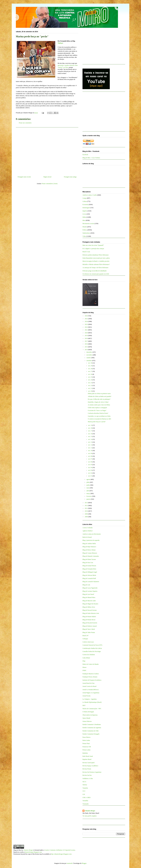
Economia (85, 205)
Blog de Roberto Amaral (90, 626)
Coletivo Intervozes (88, 642)
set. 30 (90, 363)
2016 (86, 344)
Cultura (85, 201)
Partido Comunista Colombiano (92, 724)
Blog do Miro (17, 850)
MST (84, 705)
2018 (86, 338)
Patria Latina (86, 740)
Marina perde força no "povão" (97, 422)
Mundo (85, 227)
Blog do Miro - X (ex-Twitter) (91, 158)
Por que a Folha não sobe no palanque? (99, 399)
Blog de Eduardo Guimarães (91, 556)
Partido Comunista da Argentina (92, 728)
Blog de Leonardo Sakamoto (91, 582)
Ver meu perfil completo (90, 816)
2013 (86, 503)
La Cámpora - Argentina (90, 699)
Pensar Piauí (86, 743)
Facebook (85, 155)
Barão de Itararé (87, 537)
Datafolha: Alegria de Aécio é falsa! (98, 402)
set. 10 (90, 451)
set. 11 (90, 448)
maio (88, 488)
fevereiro (89, 496)
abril (88, 491)
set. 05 (90, 465)
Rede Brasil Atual (88, 756)
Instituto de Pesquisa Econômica (92, 680)
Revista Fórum (87, 769)
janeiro (89, 499)
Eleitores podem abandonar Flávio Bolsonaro (96, 255)
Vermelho (85, 801)
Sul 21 (84, 782)
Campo (85, 198)
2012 (86, 506)
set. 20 (90, 391)
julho (88, 482)
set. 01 (90, 476)
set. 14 (90, 439)
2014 (86, 350)
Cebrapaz (85, 639)
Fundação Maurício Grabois (91, 674)
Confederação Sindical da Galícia (92, 648)
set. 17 (90, 431)
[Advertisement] (47, 151)
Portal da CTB (87, 747)
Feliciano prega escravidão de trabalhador (95, 271)
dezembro (89, 352)
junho (88, 485)
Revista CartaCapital (89, 763)
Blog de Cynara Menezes (90, 553)
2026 (86, 316)
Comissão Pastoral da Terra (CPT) (92, 645)
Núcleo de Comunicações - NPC (92, 709)
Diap (84, 661)
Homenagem (86, 208)
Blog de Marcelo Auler (89, 601)
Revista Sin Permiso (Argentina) (92, 772)
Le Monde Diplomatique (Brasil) (92, 702)
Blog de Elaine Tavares (89, 559)
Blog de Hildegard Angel (90, 572)
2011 (86, 508)
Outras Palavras (87, 721)
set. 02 (90, 473)
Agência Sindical (87, 531)
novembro (90, 355)
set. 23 (90, 383)
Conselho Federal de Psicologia (92, 651)
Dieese (84, 667)
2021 (86, 330)
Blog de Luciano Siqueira (90, 591)
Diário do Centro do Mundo (91, 664)
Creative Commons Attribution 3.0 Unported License (60, 850)
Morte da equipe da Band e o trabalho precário (96, 261)
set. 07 (90, 459)
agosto (89, 479)
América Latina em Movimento (92, 534)
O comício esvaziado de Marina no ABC (100, 419)
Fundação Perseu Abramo (90, 677)
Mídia (84, 217)
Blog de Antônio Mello (89, 544)
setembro (89, 361)
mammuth (70, 863)
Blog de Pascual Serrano (90, 610)
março (88, 493)
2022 (86, 327)
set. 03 (90, 470)
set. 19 (90, 425)
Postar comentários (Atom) (50, 184)
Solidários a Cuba (88, 778)
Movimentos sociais (88, 224)
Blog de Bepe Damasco (89, 547)
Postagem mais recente (24, 177)
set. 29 (90, 366)
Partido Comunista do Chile (91, 731)
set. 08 (90, 456)
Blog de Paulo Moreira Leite (91, 613)
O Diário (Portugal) (88, 712)
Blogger (84, 863)
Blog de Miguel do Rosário (90, 604)
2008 (86, 517)
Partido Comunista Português (91, 734)
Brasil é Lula (86, 252)
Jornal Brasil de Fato (89, 683)
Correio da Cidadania (89, 655)
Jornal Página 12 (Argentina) (91, 693)
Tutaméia (85, 788)
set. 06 (90, 462)
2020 (86, 333)
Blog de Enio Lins (88, 563)
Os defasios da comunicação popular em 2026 (96, 274)
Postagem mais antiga (70, 177)
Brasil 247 (86, 636)
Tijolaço (60, 43)
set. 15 (90, 436)
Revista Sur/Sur (87, 775)
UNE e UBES (87, 798)
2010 (86, 511)
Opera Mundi (86, 718)
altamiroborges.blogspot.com (33, 852)
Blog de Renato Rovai (89, 620)
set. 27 (90, 371)
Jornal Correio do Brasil (89, 686)
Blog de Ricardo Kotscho (90, 623)
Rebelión (85, 753)
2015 (86, 347)
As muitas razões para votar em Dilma (99, 405)
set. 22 (90, 385)
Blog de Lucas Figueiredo (90, 588)
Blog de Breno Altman (89, 550)
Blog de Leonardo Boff (89, 578)
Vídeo (84, 236)
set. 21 (90, 388)
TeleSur (85, 785)
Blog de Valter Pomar (89, 632)
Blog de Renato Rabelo (89, 617)
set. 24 (90, 380)
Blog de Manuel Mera (89, 597)
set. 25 (90, 377)
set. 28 (90, 369)
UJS (84, 794)
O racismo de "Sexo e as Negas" (97, 410)
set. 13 (90, 442)
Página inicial (47, 177)
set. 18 (90, 428)
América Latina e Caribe (90, 195)
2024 (86, 321)
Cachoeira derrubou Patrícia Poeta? (98, 413)
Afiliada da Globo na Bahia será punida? (100, 396)
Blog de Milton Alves (89, 607)
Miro (84, 220)
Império (85, 211)
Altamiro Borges (90, 811)
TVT (84, 791)
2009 (86, 514)
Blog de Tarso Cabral (89, 629)
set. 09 (90, 453)
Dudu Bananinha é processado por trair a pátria (96, 258)
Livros (84, 214)
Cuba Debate (86, 658)
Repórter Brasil (87, 759)
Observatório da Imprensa (90, 715)
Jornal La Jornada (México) (90, 690)
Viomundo (86, 804)
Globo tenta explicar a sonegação (97, 408)
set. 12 (90, 445)
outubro (89, 358)
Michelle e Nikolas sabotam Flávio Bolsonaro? (96, 264)
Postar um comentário (25, 123)
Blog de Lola (86, 585)
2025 (86, 319)
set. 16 (90, 434)
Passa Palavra (86, 737)
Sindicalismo (86, 233)
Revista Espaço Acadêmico (90, 766)
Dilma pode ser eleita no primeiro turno (99, 394)
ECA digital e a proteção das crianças (93, 249)
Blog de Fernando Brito (89, 569)
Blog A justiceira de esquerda (91, 540)
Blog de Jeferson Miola (89, 575)
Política (85, 230)
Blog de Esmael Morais (89, 566)
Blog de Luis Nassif (88, 594)
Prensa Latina (86, 750)
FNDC (84, 670)
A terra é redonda (87, 528)
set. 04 (90, 468)
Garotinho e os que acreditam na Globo (99, 416)
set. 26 (90, 374)
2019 (86, 336)
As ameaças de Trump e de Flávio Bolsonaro (95, 268)
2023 (86, 324)
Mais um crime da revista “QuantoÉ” (93, 245)
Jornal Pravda (86, 696)
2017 (86, 341)
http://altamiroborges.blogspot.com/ (61, 854)
